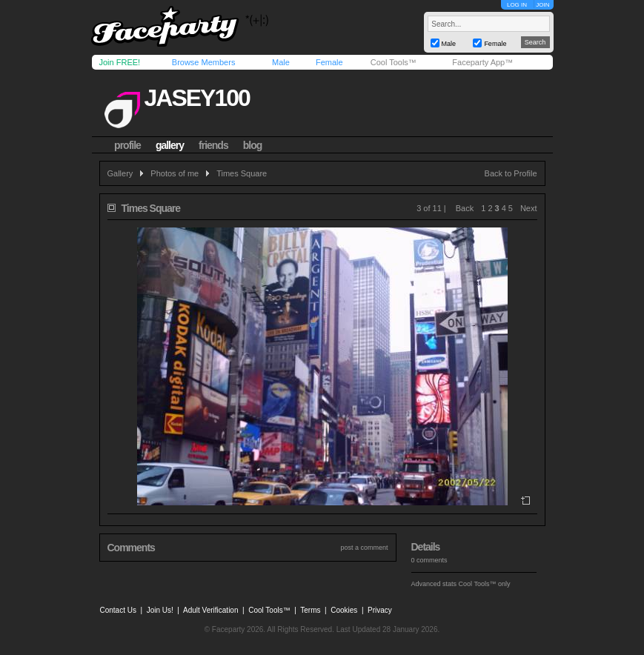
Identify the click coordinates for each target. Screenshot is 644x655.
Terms (310, 610)
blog (253, 145)
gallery (170, 145)
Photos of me (175, 173)
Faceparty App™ (482, 62)
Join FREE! (120, 62)
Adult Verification (211, 610)
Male (281, 62)
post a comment (364, 548)
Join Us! (160, 610)
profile (127, 145)
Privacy (380, 610)
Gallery (120, 173)
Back (465, 208)
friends (213, 145)
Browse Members (204, 62)
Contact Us (118, 610)
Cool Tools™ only (485, 584)
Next (529, 208)
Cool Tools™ (394, 62)
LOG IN (517, 5)
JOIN (542, 5)
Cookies (344, 610)
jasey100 (196, 98)
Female (329, 62)
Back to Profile (511, 173)
